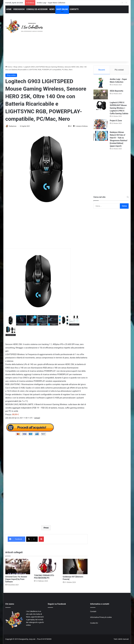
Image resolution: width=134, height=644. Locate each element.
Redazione (14, 126)
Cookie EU (94, 623)
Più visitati (119, 70)
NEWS (52, 9)
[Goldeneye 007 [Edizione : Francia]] (75, 567)
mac (47, 528)
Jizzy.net (32, 639)
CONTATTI (74, 9)
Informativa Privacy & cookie (101, 617)
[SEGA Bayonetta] (101, 95)
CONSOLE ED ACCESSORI (37, 9)
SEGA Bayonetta (116, 91)
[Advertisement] (91, 40)
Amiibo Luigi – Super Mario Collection (51, 3)
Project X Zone (116, 121)
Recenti (102, 70)
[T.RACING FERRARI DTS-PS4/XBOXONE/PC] (46, 566)
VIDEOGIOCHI (19, 9)
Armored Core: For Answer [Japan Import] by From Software (16, 579)
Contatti (93, 612)
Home (9, 67)
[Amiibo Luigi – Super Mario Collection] (101, 83)
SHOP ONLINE (62, 9)
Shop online (18, 67)
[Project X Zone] (101, 125)
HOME (9, 9)
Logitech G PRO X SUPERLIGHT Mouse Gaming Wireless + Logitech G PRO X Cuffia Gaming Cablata (119, 108)
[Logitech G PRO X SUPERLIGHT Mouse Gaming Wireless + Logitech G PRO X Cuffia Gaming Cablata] (101, 107)
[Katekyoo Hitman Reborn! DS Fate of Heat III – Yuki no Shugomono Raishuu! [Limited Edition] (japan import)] (101, 136)
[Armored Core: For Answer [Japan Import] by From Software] (18, 567)
